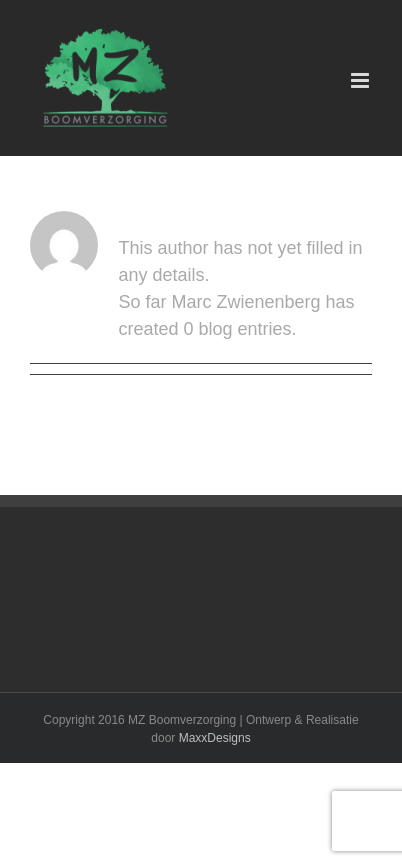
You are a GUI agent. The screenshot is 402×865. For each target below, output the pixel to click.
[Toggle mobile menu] (361, 80)
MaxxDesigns (215, 738)
